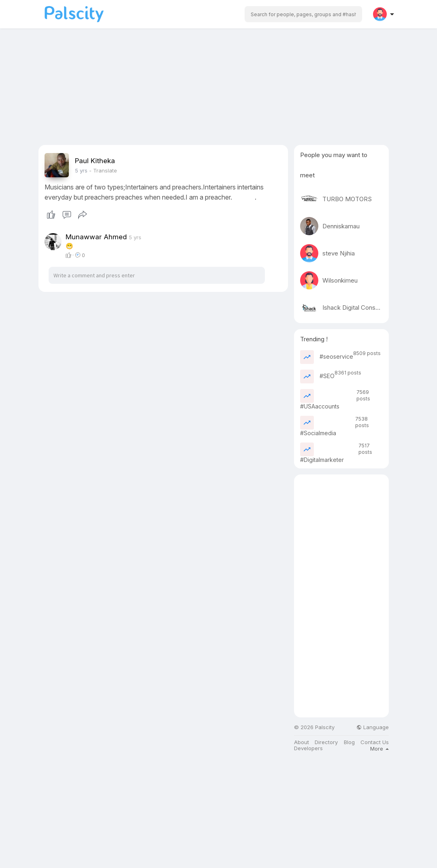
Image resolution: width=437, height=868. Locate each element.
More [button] (379, 749)
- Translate (103, 170)
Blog (349, 742)
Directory (326, 742)
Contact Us (375, 742)
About (302, 742)
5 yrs (81, 170)
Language (373, 727)
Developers (308, 748)
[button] (303, 14)
